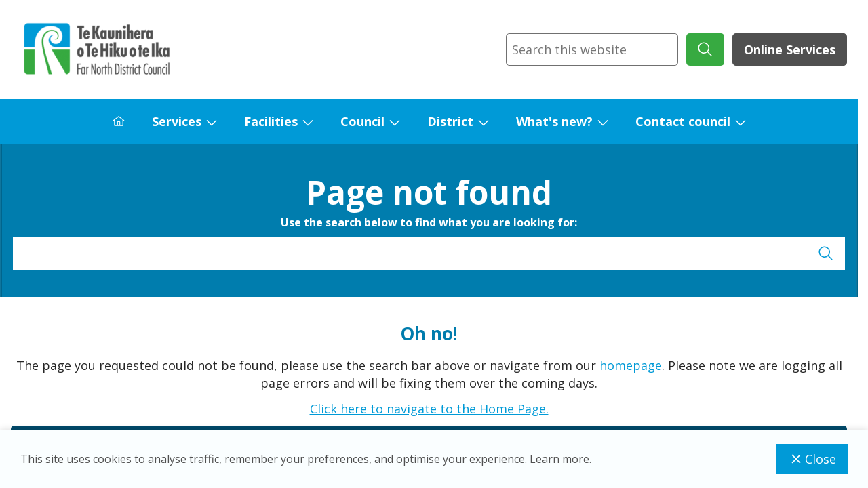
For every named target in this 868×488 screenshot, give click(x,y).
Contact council (683, 121)
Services (177, 121)
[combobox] (592, 49)
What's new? (554, 121)
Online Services (790, 49)
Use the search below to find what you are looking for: (429, 222)
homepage (631, 365)
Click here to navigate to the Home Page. (429, 409)
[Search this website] (592, 49)
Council (362, 121)
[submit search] (705, 49)
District (450, 121)
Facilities (271, 121)
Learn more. (560, 459)
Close (812, 459)
